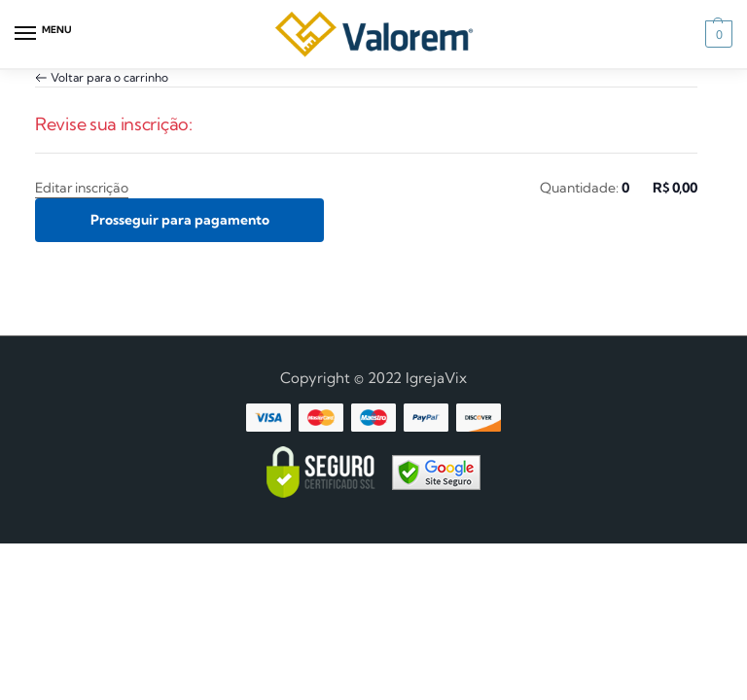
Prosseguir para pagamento (180, 220)
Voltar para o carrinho (109, 77)
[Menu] (44, 34)
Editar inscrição (82, 188)
